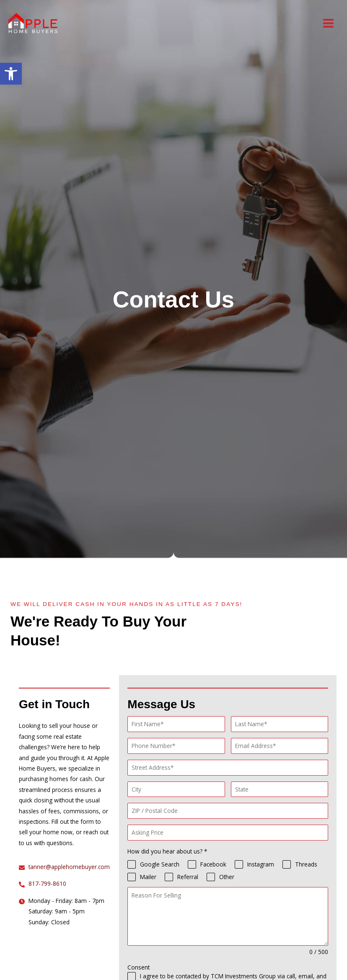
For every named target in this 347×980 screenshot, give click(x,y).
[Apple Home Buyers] (34, 23)
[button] (11, 74)
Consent (139, 967)
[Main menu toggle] (329, 23)
